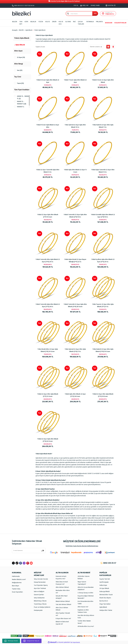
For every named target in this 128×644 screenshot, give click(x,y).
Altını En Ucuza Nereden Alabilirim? (86, 589)
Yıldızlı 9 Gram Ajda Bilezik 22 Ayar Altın (48, 126)
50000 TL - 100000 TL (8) (22, 103)
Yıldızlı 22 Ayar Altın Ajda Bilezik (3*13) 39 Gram (103, 395)
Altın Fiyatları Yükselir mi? (63, 614)
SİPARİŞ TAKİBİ (95, 6)
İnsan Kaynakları (17, 592)
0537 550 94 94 (30, 6)
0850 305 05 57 (19, 6)
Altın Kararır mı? (83, 607)
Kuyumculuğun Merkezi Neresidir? (86, 597)
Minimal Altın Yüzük (106, 595)
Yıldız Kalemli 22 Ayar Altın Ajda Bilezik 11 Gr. (103, 126)
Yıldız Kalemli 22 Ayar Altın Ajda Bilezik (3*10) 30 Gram (103, 350)
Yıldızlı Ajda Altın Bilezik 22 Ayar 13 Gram (75, 171)
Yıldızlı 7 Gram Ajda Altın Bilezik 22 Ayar (75, 81)
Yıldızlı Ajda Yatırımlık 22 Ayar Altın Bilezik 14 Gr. (103, 171)
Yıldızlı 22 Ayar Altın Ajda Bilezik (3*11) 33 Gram (48, 395)
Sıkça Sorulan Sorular (41, 579)
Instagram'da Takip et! (31, 641)
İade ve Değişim (39, 592)
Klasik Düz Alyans (105, 598)
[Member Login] (84, 6)
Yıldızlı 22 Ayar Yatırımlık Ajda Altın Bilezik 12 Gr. (48, 171)
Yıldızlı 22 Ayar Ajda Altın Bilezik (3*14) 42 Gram (48, 440)
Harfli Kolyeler (104, 582)
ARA (95, 13)
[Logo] (21, 13)
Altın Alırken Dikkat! (62, 587)
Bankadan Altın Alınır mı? (63, 592)
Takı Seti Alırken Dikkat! (63, 605)
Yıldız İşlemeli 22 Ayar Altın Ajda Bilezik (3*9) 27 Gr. (75, 350)
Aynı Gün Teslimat (40, 588)
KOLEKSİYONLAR (120, 23)
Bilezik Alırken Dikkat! (63, 601)
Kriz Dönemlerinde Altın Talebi (85, 603)
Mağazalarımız (17, 583)
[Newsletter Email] (29, 551)
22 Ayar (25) (21, 57)
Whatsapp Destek (11, 641)
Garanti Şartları (39, 595)
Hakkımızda (16, 576)
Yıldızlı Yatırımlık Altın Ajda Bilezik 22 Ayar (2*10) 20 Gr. (48, 261)
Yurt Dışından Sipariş (41, 585)
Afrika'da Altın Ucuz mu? (86, 626)
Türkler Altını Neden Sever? (84, 622)
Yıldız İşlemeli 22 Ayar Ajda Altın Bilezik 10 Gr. (75, 126)
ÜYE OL (76, 6)
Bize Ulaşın (15, 586)
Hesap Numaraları (40, 582)
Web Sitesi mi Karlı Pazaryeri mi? (62, 583)
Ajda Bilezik (103, 607)
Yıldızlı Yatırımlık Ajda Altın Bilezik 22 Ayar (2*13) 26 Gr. (48, 305)
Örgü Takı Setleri (105, 604)
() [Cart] (111, 5)
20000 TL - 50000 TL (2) (23, 97)
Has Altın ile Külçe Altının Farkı (86, 617)
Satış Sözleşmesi (39, 598)
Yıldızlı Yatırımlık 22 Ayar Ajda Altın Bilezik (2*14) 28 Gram (75, 305)
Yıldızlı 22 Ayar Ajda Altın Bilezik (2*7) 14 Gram (48, 216)
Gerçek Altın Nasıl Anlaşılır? (62, 597)
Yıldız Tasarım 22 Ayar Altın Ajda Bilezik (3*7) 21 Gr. (103, 305)
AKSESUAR (109, 23)
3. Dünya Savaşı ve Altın (85, 593)
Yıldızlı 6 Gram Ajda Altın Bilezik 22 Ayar (48, 81)
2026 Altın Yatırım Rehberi (84, 578)
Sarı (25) (20, 70)
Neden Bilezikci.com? (19, 580)
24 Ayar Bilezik (104, 588)
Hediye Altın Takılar (106, 610)
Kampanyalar (38, 610)
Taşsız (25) (20, 83)
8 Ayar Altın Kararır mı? (63, 619)
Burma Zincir (104, 601)
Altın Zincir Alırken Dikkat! (62, 609)
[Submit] (43, 550)
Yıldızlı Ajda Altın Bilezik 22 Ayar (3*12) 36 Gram (75, 395)
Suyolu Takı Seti (105, 579)
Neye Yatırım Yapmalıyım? (82, 583)
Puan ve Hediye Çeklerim (42, 607)
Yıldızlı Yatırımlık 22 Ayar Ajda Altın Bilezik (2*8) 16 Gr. (75, 216)
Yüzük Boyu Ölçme (40, 604)
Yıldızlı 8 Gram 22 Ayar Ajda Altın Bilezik (103, 81)
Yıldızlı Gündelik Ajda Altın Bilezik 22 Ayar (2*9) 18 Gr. (103, 216)
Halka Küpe (103, 585)
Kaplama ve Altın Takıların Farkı (83, 611)
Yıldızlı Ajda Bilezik (40, 30)
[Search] (82, 14)
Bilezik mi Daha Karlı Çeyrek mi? (62, 623)
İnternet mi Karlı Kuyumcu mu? (61, 578)
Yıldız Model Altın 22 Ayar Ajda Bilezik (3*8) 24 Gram (48, 350)
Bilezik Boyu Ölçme (40, 601)
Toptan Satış (16, 589)
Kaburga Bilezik (105, 592)
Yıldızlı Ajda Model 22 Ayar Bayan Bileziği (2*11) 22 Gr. (75, 261)
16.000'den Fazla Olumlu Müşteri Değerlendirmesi (82, 546)
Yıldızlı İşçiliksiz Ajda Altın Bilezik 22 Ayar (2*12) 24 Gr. (103, 261)
